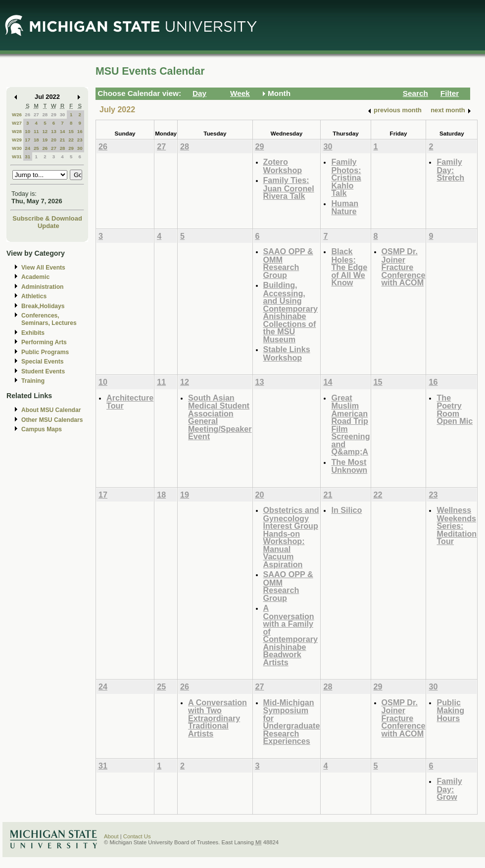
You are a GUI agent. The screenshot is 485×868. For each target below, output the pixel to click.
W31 (17, 157)
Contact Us (137, 836)
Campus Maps (42, 429)
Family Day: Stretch (450, 170)
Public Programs (45, 352)
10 (27, 131)
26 (27, 114)
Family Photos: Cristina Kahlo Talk (346, 177)
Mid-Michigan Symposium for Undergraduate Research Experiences (292, 722)
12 (45, 131)
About (111, 836)
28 (45, 114)
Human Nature (345, 207)
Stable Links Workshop (287, 353)
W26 (17, 114)
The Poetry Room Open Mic (455, 410)
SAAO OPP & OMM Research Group (288, 263)
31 (27, 157)
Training (33, 381)
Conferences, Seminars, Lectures (49, 319)
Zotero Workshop (283, 166)
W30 (17, 148)
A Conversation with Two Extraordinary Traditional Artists (218, 718)
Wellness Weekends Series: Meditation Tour (457, 525)
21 (63, 140)
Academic (35, 277)
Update (48, 226)
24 (27, 148)
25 (36, 148)
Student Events (43, 371)
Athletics (34, 296)
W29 (17, 140)
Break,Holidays (43, 306)
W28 (17, 131)
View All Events (43, 268)
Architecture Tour (130, 402)
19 (45, 140)
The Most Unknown (349, 466)
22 (71, 140)
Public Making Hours (450, 710)
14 (63, 131)
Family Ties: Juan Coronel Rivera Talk (289, 188)
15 (71, 131)
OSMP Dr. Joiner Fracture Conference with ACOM (404, 267)
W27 (17, 123)
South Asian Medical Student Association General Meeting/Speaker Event (220, 417)
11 (36, 131)
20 (54, 140)
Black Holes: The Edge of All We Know (349, 267)
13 (54, 131)
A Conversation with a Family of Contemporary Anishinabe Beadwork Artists (291, 635)
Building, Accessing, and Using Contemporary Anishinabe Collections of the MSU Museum (291, 312)
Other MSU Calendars (52, 420)
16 (80, 131)
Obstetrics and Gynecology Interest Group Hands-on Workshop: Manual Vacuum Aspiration (291, 537)
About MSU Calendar (51, 410)
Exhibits (33, 333)
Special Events (42, 362)
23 (80, 140)
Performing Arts (44, 342)
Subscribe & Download (47, 218)
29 (54, 114)
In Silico (346, 510)
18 (36, 140)
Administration (42, 287)
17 (27, 140)
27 (36, 114)
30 (63, 114)
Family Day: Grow (449, 789)
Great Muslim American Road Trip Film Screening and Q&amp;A (350, 425)
